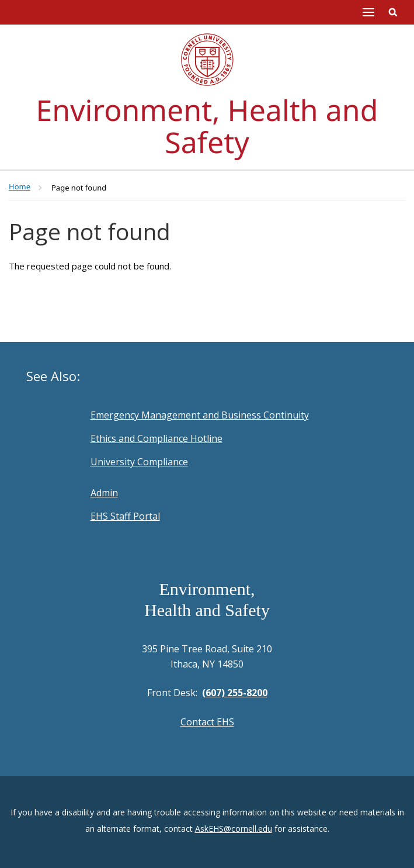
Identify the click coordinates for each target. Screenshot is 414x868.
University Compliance (139, 462)
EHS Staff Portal (125, 516)
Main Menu (368, 12)
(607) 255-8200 (235, 693)
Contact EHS (207, 722)
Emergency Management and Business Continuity (200, 415)
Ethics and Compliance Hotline (156, 438)
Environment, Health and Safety (207, 126)
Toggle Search (393, 12)
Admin (104, 493)
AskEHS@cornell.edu (234, 829)
